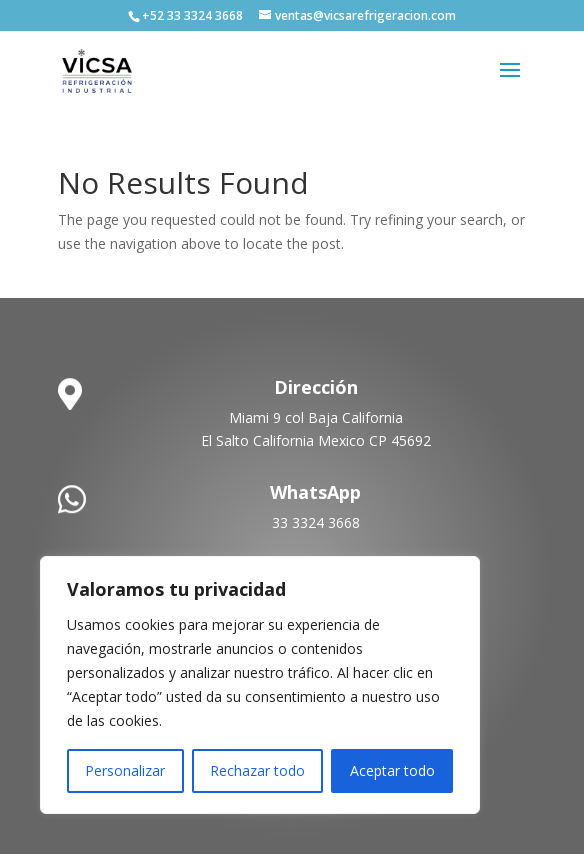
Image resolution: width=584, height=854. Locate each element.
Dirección (316, 387)
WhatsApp (315, 492)
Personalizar (125, 770)
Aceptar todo (392, 770)
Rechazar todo (257, 770)
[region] (260, 685)
